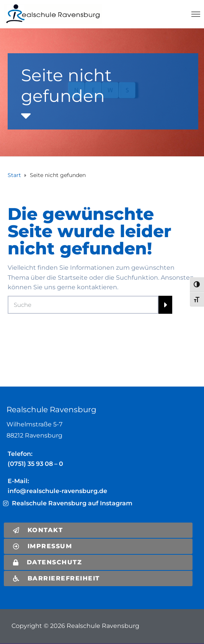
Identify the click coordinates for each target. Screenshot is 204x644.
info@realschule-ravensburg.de (57, 491)
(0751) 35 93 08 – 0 (35, 464)
